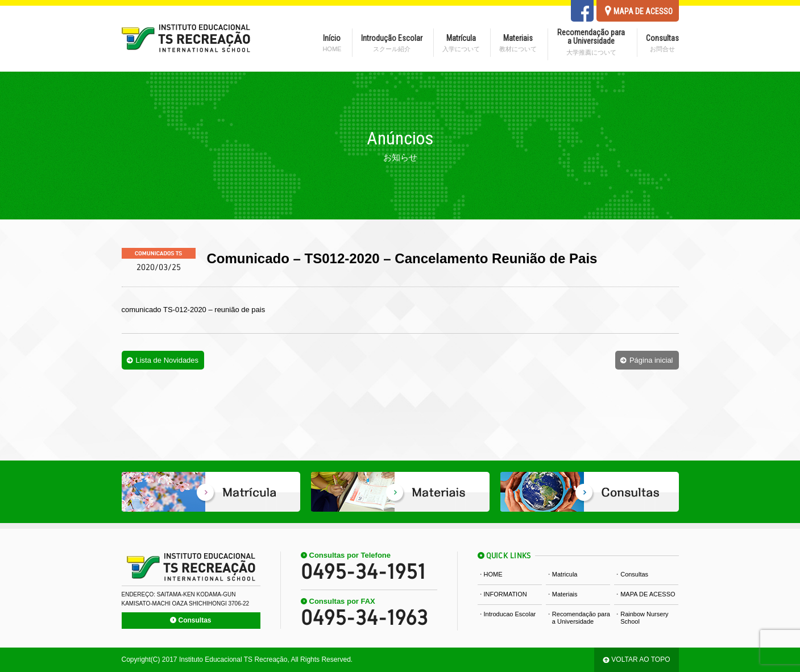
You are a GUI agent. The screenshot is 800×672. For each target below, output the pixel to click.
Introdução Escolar (392, 43)
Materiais (518, 43)
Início (332, 43)
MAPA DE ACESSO (648, 594)
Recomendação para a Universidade (591, 42)
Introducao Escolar (510, 614)
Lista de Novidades (167, 360)
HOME (493, 574)
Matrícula (461, 43)
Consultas (662, 43)
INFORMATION (505, 594)
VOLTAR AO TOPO (641, 659)
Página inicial (651, 360)
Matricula (565, 574)
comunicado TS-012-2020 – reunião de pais (194, 310)
